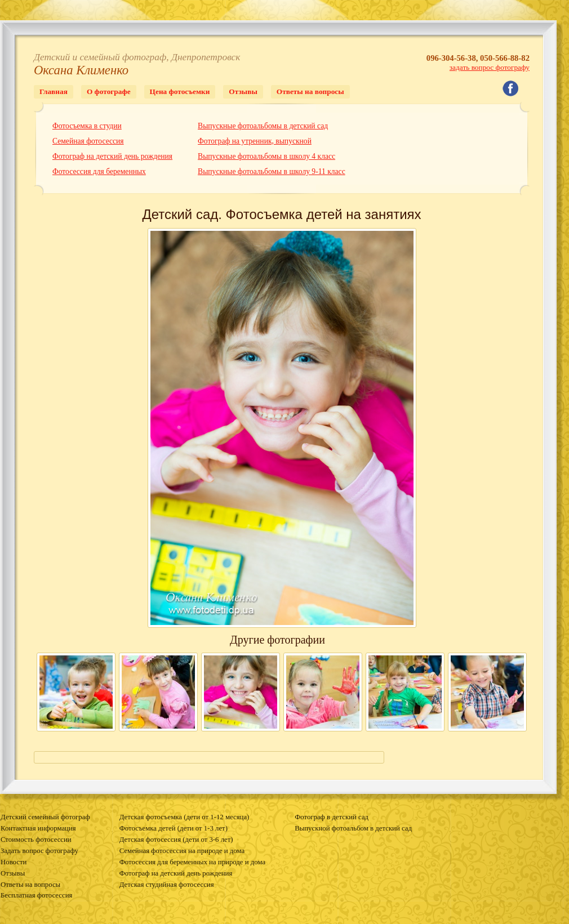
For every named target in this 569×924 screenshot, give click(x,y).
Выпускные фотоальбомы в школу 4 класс (266, 156)
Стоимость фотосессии (36, 840)
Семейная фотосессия (88, 141)
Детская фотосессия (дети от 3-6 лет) (176, 840)
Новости (14, 862)
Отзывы (243, 91)
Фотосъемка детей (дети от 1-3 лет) (174, 828)
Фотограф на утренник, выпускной (255, 141)
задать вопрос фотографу (490, 67)
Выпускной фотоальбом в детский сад (353, 828)
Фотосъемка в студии (87, 126)
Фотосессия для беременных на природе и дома (192, 862)
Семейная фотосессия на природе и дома (182, 851)
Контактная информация (38, 828)
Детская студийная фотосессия (167, 885)
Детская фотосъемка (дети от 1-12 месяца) (185, 817)
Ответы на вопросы (310, 91)
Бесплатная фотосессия (36, 895)
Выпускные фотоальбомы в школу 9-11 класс (272, 171)
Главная (54, 91)
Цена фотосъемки (180, 91)
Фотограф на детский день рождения (112, 156)
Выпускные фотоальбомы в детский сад (263, 126)
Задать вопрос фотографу (39, 851)
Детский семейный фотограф (45, 817)
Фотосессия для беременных (99, 171)
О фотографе (109, 91)
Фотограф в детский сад (332, 817)
